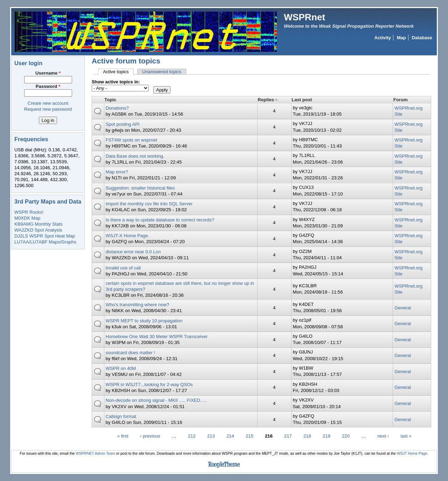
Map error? (117, 172)
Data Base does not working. (135, 156)
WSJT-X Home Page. (128, 236)
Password (48, 86)
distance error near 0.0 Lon (133, 252)
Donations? (117, 108)
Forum (401, 100)
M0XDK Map (27, 218)
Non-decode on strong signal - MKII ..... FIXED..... (156, 400)
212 (192, 436)
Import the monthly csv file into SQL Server (149, 204)
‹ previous (150, 436)
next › (383, 436)
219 (327, 436)
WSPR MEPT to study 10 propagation (144, 321)
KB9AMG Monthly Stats (38, 224)
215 (250, 436)
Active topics (118, 72)
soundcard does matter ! (130, 353)
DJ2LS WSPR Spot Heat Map (45, 236)
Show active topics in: (116, 82)
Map (401, 38)
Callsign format (121, 416)
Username (48, 73)
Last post (302, 100)
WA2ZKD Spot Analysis (38, 230)
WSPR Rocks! (29, 212)
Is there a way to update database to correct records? (160, 220)
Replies (268, 100)
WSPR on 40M (121, 368)
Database (422, 38)
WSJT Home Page (412, 453)
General (403, 308)
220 (346, 436)
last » (406, 436)
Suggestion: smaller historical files (140, 188)
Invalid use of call (123, 268)
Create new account (48, 103)
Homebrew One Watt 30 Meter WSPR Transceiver (157, 336)
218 (307, 436)
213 (211, 436)
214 (230, 436)
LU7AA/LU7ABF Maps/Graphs (45, 242)
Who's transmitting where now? (138, 305)
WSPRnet (304, 17)
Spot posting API (123, 124)
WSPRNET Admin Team (95, 453)
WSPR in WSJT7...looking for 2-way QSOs (149, 384)
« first (123, 436)
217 (288, 436)
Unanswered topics (162, 72)
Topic (110, 100)
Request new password (48, 109)
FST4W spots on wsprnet (131, 140)
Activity (383, 38)
